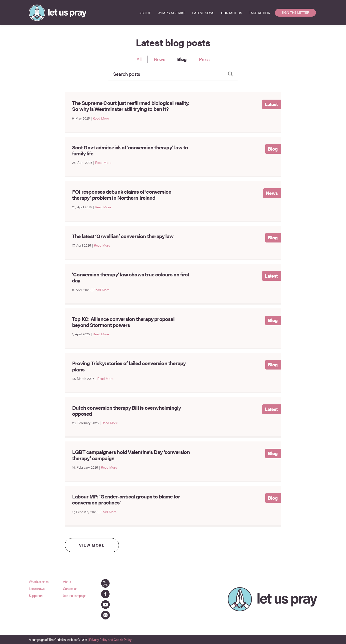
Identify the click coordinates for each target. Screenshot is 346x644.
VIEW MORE (92, 545)
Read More (101, 118)
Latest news (37, 588)
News (159, 59)
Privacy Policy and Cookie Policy (110, 639)
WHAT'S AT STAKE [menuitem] (171, 13)
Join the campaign (75, 595)
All (139, 59)
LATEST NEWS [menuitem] (203, 13)
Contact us (70, 588)
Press (204, 59)
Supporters (36, 595)
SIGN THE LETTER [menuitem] (295, 12)
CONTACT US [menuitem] (232, 13)
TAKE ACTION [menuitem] (260, 13)
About (67, 581)
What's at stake (39, 581)
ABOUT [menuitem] (145, 13)
